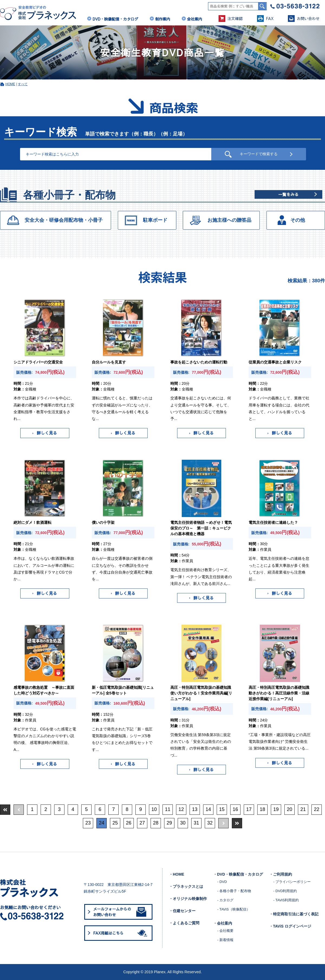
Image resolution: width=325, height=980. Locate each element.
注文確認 (231, 19)
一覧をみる (288, 194)
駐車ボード (155, 220)
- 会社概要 (225, 931)
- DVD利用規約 (285, 891)
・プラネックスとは (186, 886)
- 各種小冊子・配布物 (234, 891)
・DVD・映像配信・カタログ (238, 874)
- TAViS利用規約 (286, 900)
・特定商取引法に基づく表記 (294, 914)
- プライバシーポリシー (292, 882)
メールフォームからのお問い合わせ (120, 912)
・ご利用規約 (281, 874)
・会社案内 (223, 923)
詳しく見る (45, 433)
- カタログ (225, 900)
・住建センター (182, 911)
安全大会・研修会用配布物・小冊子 (64, 220)
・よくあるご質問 (184, 923)
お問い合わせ (304, 19)
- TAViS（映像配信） (233, 909)
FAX (265, 19)
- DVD (222, 882)
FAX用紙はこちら (121, 933)
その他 (298, 220)
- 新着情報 (225, 940)
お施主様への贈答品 (229, 220)
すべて (23, 84)
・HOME (177, 874)
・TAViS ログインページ (290, 926)
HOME (10, 84)
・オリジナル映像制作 (188, 899)
